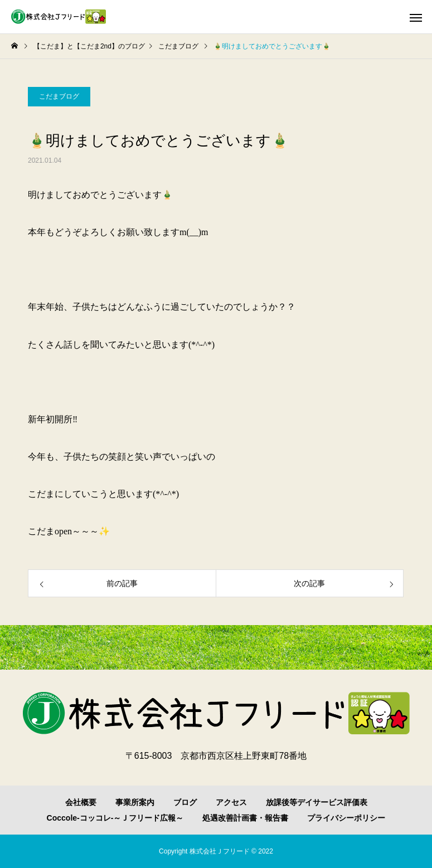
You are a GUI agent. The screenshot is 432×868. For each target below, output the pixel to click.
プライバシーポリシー (346, 818)
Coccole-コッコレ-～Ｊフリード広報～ (115, 818)
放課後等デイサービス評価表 (317, 802)
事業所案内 (135, 802)
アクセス (231, 802)
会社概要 (81, 802)
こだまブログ (59, 96)
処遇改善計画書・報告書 (245, 818)
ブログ (185, 802)
